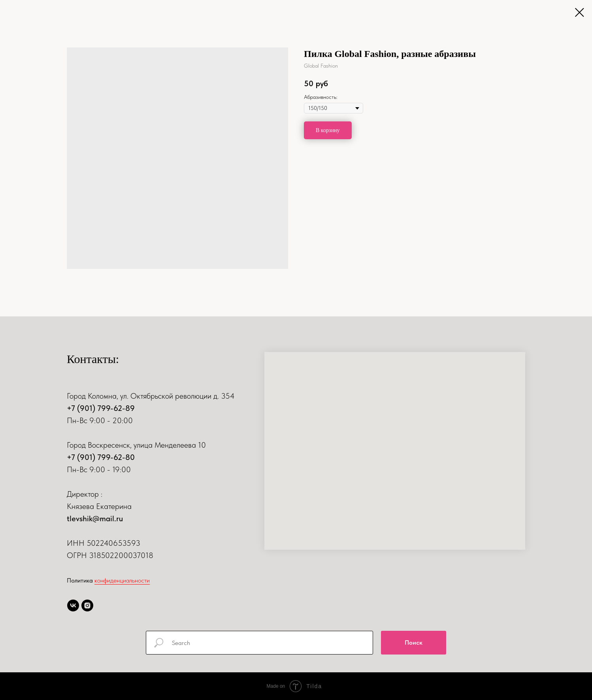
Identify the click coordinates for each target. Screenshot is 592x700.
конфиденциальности (122, 580)
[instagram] (87, 605)
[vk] (73, 605)
